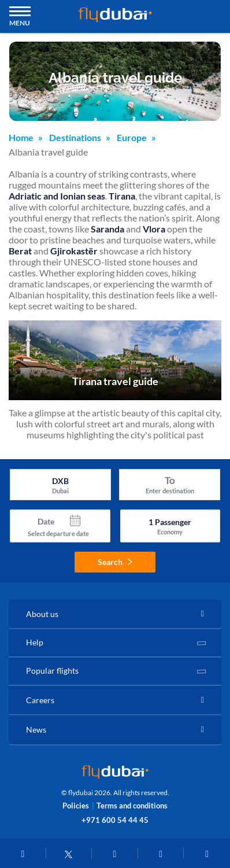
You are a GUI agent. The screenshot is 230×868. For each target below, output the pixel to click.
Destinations (75, 137)
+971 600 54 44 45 (115, 820)
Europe (132, 137)
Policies (76, 806)
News (36, 730)
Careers (40, 700)
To (170, 480)
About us (42, 614)
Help (35, 642)
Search (115, 562)
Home (21, 137)
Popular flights (52, 671)
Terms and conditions (132, 806)
